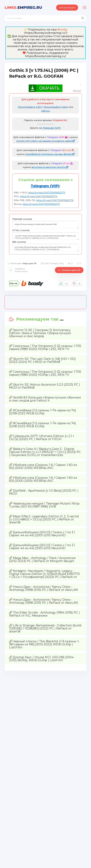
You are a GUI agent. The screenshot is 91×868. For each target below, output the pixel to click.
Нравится (63, 283)
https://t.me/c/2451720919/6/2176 (55, 200)
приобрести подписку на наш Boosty (50, 154)
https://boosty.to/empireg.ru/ (45, 33)
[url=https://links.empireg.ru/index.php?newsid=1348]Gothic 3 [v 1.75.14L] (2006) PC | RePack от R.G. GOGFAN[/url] (45, 247)
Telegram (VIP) (52, 128)
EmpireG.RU (23, 7)
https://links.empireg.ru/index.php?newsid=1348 (45, 225)
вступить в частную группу (50, 167)
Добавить (18, 270)
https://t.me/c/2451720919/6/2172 (41, 204)
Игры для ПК (30, 263)
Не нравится (77, 283)
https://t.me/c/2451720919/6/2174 (39, 196)
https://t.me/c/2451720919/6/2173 (46, 193)
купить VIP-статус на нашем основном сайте (45, 141)
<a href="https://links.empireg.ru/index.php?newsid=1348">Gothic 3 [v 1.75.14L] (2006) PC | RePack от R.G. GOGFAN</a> (45, 236)
